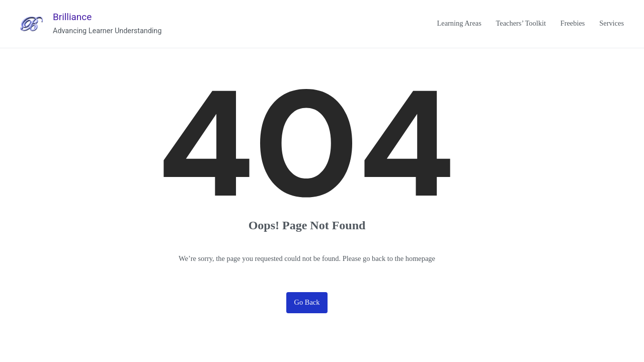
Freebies (573, 23)
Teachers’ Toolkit (521, 23)
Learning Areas (459, 23)
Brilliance (72, 17)
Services (612, 23)
